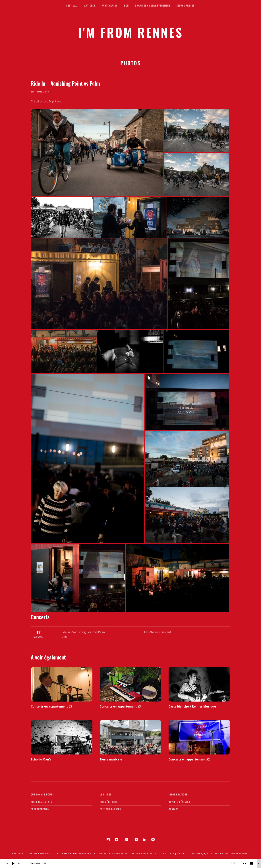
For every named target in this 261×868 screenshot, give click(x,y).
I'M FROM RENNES (131, 32)
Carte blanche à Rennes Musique (192, 706)
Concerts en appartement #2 (189, 759)
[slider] (134, 863)
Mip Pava (55, 101)
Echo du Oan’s (41, 759)
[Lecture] (13, 863)
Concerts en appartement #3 (51, 706)
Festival (72, 5)
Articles (90, 5)
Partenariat (109, 5)
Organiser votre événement (153, 5)
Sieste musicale (111, 759)
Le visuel (106, 794)
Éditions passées (110, 809)
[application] (130, 863)
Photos (130, 63)
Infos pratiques (179, 794)
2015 (46, 92)
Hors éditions (109, 802)
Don (126, 5)
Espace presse (186, 5)
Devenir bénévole (180, 802)
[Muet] (244, 863)
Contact (174, 809)
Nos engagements (42, 802)
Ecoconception (40, 809)
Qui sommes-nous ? (43, 794)
